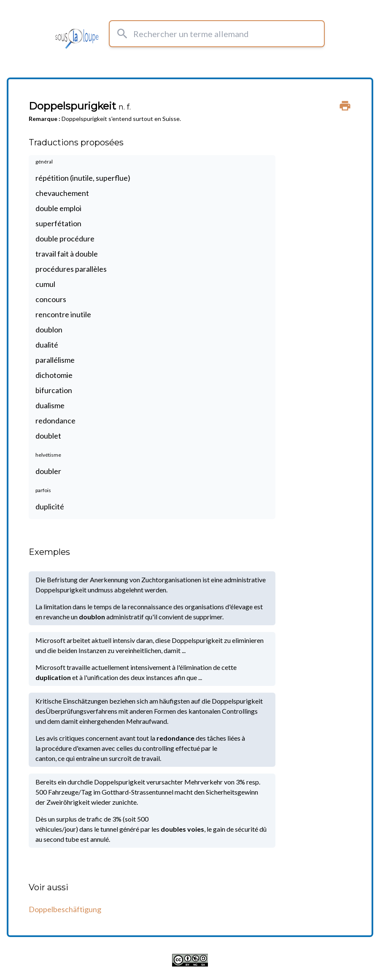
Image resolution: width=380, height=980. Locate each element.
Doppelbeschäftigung (65, 909)
